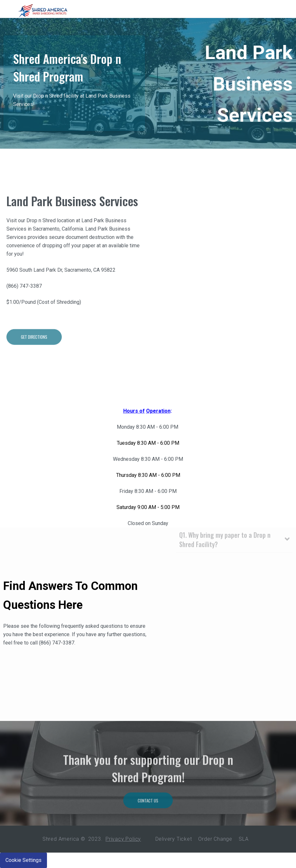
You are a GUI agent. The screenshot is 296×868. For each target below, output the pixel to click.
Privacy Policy (123, 839)
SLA (244, 839)
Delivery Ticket (174, 839)
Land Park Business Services (72, 219)
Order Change (215, 839)
